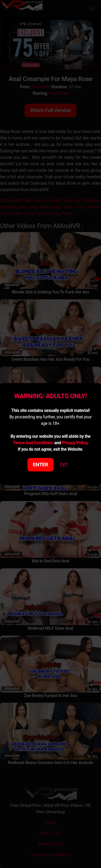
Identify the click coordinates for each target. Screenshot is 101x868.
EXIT (64, 465)
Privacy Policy (74, 443)
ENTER (41, 465)
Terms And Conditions (33, 443)
